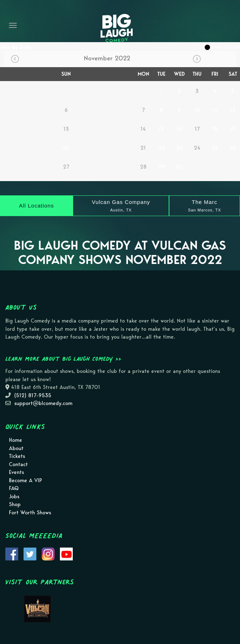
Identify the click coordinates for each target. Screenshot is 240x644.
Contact (18, 464)
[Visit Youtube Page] (66, 554)
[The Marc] (205, 206)
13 (66, 129)
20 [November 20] (66, 148)
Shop (15, 504)
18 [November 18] (215, 129)
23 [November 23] (179, 148)
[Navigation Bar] (13, 25)
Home (16, 440)
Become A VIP (25, 480)
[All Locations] (36, 206)
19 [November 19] (233, 129)
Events (16, 472)
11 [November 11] (215, 110)
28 (143, 167)
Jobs (14, 496)
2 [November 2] (179, 91)
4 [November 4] (215, 91)
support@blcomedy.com (43, 403)
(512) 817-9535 (33, 395)
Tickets (17, 456)
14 (143, 129)
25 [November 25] (215, 148)
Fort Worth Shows (30, 513)
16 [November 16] (179, 129)
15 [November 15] (161, 129)
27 (66, 167)
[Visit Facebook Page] (12, 554)
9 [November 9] (179, 110)
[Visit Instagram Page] (48, 554)
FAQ (14, 488)
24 (197, 148)
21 (143, 148)
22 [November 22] (162, 148)
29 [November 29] (162, 167)
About (16, 448)
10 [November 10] (197, 110)
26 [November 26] (233, 148)
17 (197, 129)
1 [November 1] (162, 91)
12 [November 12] (233, 110)
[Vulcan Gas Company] (121, 206)
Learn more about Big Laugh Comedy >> (63, 359)
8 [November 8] (161, 110)
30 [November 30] (179, 167)
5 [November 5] (233, 91)
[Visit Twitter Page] (30, 554)
